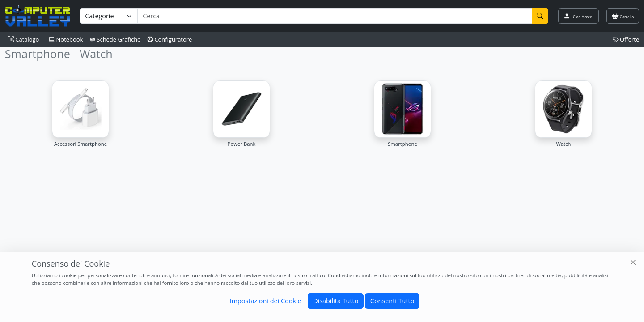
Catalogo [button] (23, 39)
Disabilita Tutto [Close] (336, 301)
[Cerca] (540, 16)
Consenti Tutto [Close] (392, 301)
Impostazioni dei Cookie (266, 301)
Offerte (626, 39)
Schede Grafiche (115, 39)
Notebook (66, 39)
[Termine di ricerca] (335, 16)
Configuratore (170, 39)
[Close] (633, 263)
